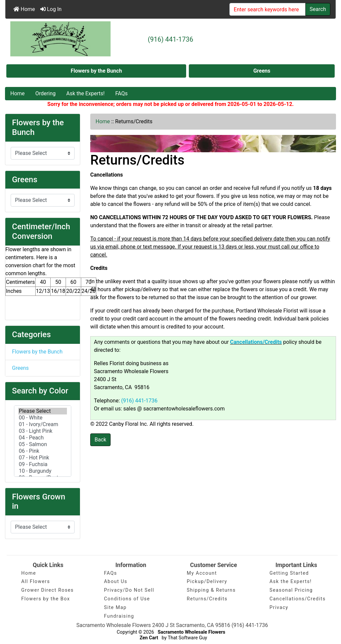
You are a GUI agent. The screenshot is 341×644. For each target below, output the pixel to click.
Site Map (115, 608)
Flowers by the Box (46, 599)
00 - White (43, 418)
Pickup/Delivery (207, 582)
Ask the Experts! (85, 93)
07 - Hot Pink (43, 458)
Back (100, 440)
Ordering (45, 93)
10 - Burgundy (43, 471)
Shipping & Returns (211, 590)
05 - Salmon (43, 444)
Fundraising (119, 616)
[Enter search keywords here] (268, 9)
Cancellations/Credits (298, 599)
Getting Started (289, 573)
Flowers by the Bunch (96, 71)
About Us (116, 582)
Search (318, 9)
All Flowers (36, 582)
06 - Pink (43, 451)
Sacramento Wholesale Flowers (191, 632)
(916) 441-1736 (171, 39)
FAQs (121, 93)
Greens (262, 71)
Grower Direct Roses (48, 590)
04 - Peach (43, 438)
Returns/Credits (207, 599)
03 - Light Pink (43, 431)
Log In (51, 9)
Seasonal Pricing (291, 590)
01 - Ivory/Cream (43, 424)
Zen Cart (149, 638)
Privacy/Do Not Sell (129, 590)
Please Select (43, 411)
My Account (202, 573)
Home (24, 9)
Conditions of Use (127, 599)
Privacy (279, 608)
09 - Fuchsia (43, 464)
